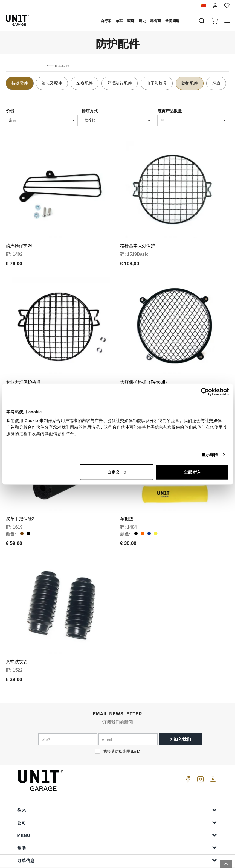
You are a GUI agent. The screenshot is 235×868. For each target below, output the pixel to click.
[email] (128, 719)
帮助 (117, 827)
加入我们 (181, 719)
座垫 (216, 83)
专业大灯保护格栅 (23, 372)
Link (136, 731)
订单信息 (117, 839)
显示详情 (210, 455)
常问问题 (172, 21)
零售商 (156, 21)
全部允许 (192, 472)
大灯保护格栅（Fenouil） (145, 372)
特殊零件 (20, 83)
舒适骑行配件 (120, 83)
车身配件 (85, 83)
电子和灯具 (157, 83)
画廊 (131, 21)
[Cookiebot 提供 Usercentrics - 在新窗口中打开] (205, 392)
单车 (119, 21)
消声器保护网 (19, 241)
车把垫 (127, 503)
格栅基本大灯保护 (138, 241)
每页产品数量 (170, 111)
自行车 (106, 21)
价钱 (10, 111)
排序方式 (90, 111)
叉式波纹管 (17, 641)
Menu (117, 814)
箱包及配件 (52, 83)
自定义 (117, 472)
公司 (117, 801)
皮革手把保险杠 (21, 503)
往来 (117, 789)
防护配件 (190, 83)
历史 (142, 21)
